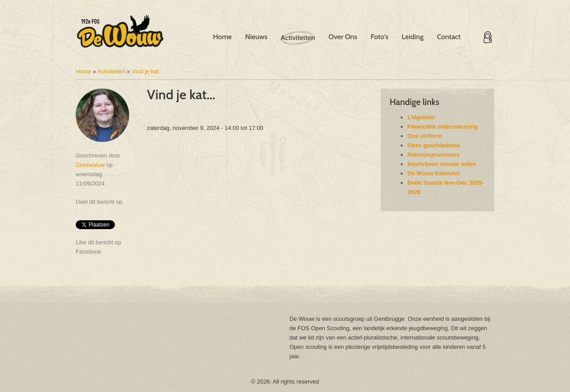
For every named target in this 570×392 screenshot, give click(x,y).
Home (222, 37)
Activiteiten (298, 38)
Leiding (413, 37)
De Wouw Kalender (434, 173)
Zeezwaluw (90, 165)
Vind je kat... (148, 71)
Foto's (379, 37)
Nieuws (256, 37)
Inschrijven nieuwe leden (442, 164)
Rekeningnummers (434, 155)
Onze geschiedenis (434, 145)
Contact (449, 37)
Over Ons (343, 37)
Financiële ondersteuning (442, 127)
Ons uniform (425, 136)
